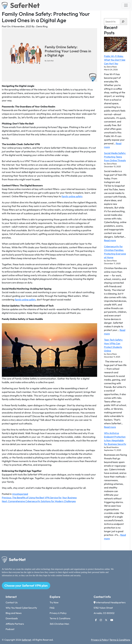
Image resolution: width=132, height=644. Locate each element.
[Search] (123, 22)
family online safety (72, 196)
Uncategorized (20, 494)
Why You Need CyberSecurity (21, 608)
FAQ (52, 608)
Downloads (12, 618)
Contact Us (12, 602)
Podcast (10, 629)
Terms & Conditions (60, 618)
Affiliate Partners (15, 624)
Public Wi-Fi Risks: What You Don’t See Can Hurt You (115, 60)
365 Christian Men (59, 624)
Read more (110, 240)
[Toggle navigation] (126, 5)
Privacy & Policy (58, 613)
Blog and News (14, 613)
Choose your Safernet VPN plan (26, 586)
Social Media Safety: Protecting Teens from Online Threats (115, 157)
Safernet (26, 640)
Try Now (54, 602)
